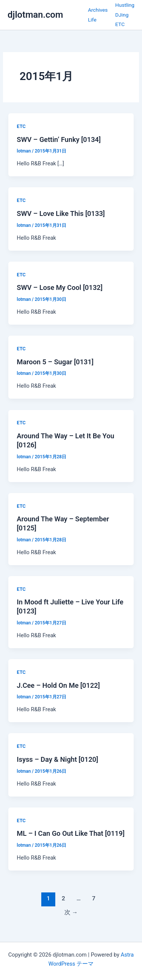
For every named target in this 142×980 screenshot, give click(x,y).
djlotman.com (35, 15)
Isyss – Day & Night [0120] (57, 759)
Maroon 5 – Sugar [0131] (55, 362)
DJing (122, 15)
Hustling (125, 5)
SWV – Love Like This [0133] (61, 213)
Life (92, 20)
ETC (120, 24)
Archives (98, 10)
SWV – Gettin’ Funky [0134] (59, 139)
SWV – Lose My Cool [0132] (59, 287)
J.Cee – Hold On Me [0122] (58, 685)
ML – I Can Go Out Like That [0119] (71, 833)
